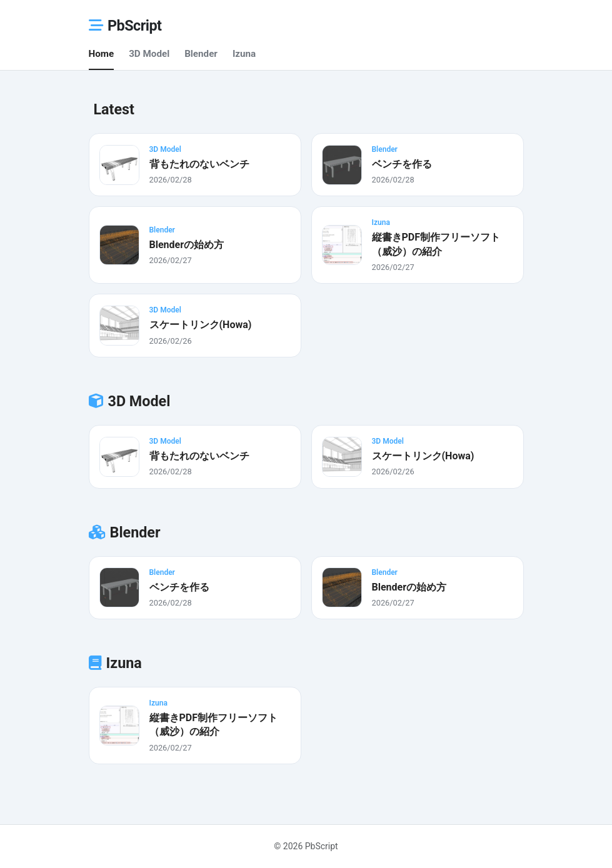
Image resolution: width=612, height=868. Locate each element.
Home (102, 54)
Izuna (244, 54)
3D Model (149, 54)
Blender (201, 54)
